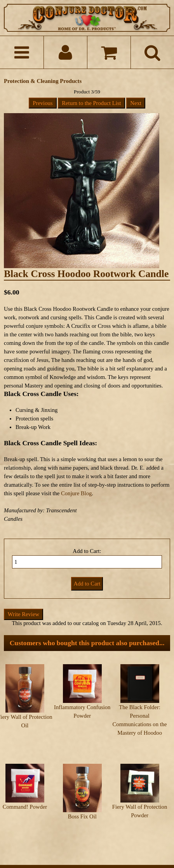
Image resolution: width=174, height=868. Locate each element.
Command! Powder (25, 792)
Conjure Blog (76, 493)
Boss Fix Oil (82, 801)
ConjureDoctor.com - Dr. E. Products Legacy (82, 851)
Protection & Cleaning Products (43, 81)
